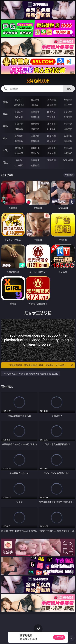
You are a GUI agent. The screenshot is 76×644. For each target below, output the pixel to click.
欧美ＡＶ (51, 112)
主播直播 (51, 117)
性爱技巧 (68, 153)
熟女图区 (51, 141)
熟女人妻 (19, 117)
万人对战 (51, 100)
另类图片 (68, 141)
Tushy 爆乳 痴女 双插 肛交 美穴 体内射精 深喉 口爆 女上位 (31, 374)
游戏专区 (68, 100)
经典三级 (35, 129)
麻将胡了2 (19, 105)
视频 (5, 114)
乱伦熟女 (51, 129)
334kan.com (38, 81)
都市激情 (19, 148)
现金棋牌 (51, 105)
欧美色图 (51, 136)
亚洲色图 (35, 136)
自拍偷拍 (35, 112)
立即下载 (59, 637)
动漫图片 (68, 136)
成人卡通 (51, 124)
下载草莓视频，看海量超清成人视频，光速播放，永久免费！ (41, 365)
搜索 (69, 89)
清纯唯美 (35, 141)
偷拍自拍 (35, 124)
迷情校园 (19, 153)
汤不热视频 (68, 160)
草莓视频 (51, 160)
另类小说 (35, 153)
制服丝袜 (19, 129)
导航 (5, 162)
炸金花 (35, 105)
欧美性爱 (68, 124)
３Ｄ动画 (68, 112)
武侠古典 (68, 148)
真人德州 (35, 100)
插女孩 (19, 160)
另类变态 (68, 129)
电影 (5, 126)
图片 (5, 138)
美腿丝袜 (19, 141)
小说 (5, 150)
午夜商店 (35, 160)
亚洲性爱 (19, 124)
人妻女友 (51, 148)
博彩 (5, 102)
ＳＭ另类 (68, 117)
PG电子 (19, 100)
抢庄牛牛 (68, 105)
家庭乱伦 (35, 148)
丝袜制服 (35, 117)
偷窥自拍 (19, 136)
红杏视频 (19, 165)
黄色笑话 (51, 153)
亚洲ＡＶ (19, 112)
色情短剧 (35, 165)
